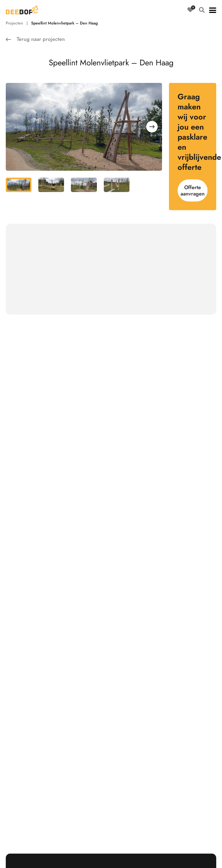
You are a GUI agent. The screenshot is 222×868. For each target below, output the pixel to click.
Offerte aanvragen (193, 191)
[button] (213, 10)
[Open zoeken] (202, 10)
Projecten (14, 23)
